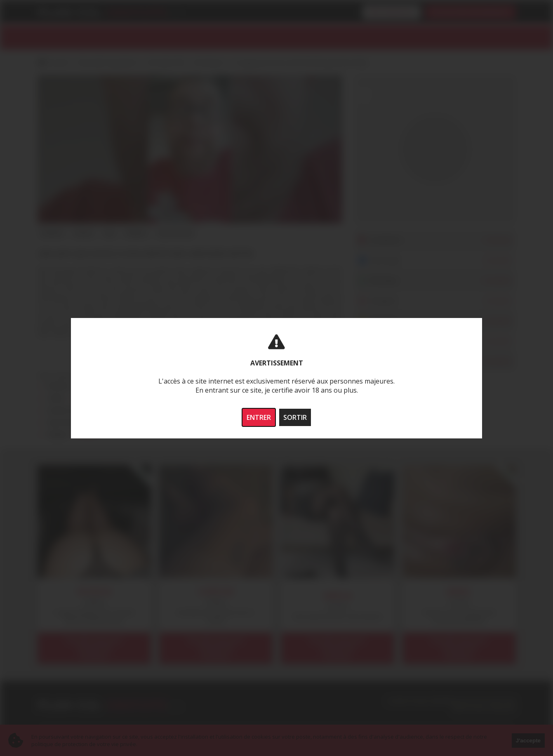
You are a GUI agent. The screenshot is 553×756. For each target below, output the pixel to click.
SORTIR (295, 417)
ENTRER (259, 417)
